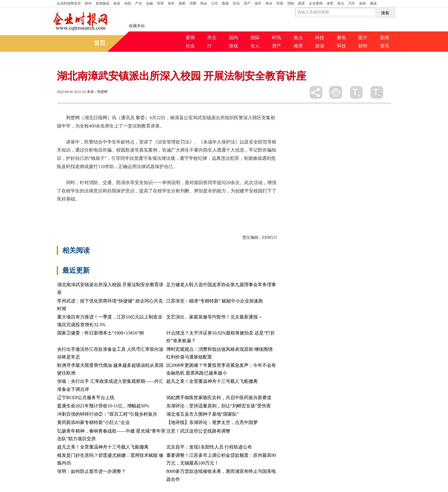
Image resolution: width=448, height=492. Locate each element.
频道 (373, 3)
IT (210, 46)
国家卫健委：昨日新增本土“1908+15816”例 (100, 333)
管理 (160, 3)
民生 (212, 38)
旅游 (363, 3)
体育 (330, 3)
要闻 (190, 38)
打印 (336, 92)
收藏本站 (137, 26)
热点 (341, 3)
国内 (233, 38)
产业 (139, 3)
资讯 (385, 46)
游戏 (233, 46)
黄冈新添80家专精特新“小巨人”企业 (93, 422)
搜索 (385, 13)
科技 (320, 38)
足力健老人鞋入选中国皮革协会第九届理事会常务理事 (221, 285)
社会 (190, 46)
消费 (193, 3)
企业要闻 (316, 3)
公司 (215, 3)
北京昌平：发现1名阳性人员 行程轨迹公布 (209, 447)
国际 (255, 38)
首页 (69, 3)
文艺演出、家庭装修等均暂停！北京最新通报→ (214, 317)
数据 (225, 3)
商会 (204, 3)
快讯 (236, 3)
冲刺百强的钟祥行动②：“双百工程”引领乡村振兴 (107, 414)
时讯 (277, 38)
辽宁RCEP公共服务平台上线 (86, 398)
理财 (291, 3)
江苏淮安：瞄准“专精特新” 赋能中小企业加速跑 (215, 301)
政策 (117, 3)
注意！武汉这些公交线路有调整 (198, 431)
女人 (255, 46)
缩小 (377, 92)
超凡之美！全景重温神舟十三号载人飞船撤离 (212, 381)
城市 (258, 3)
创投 (128, 3)
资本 (171, 3)
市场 (280, 3)
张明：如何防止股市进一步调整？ (91, 471)
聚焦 (341, 38)
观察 (182, 3)
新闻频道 (103, 3)
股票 (301, 3)
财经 (88, 3)
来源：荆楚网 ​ (98, 92)
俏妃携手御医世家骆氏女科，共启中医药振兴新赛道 (219, 398)
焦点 (298, 38)
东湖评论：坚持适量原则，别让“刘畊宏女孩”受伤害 (219, 406)
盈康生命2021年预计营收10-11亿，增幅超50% (103, 406)
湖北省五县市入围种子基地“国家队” (203, 414)
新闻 (385, 38)
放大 (356, 92)
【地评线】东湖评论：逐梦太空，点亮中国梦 (212, 422)
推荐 (298, 46)
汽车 (352, 3)
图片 (363, 38)
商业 (269, 3)
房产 (247, 3)
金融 (149, 3)
